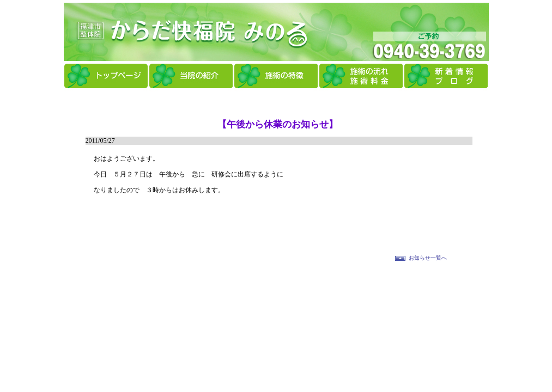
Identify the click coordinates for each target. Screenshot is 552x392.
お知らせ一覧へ (428, 258)
